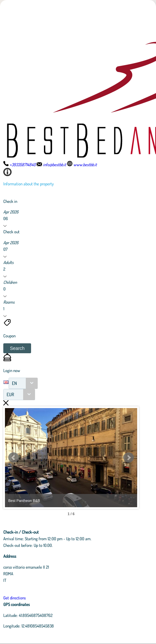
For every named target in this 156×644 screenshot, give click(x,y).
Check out (11, 232)
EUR (10, 394)
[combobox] (23, 383)
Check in (10, 201)
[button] (17, 348)
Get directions (15, 598)
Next (129, 458)
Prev (14, 458)
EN (14, 383)
